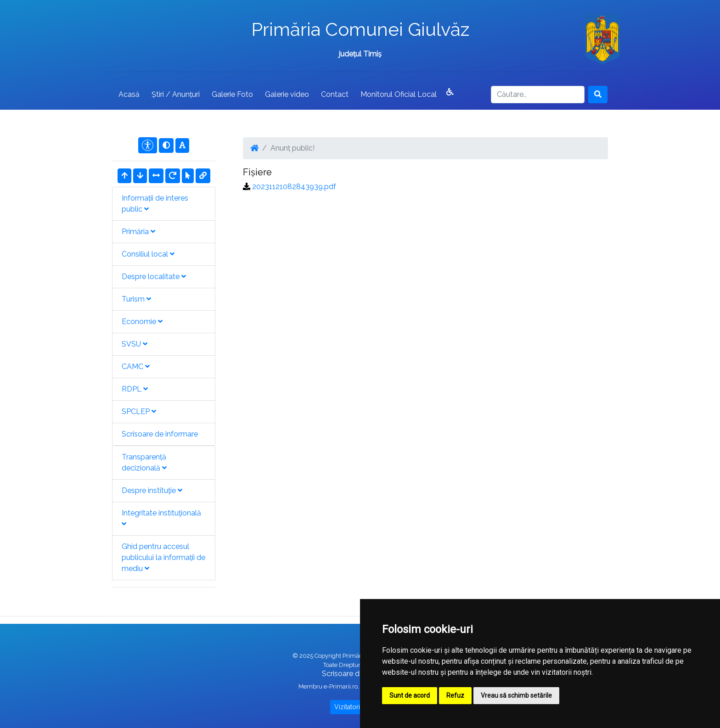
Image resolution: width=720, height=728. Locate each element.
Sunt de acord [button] (410, 695)
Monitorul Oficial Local (399, 94)
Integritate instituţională (161, 518)
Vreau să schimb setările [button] (516, 695)
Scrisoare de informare (160, 434)
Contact (335, 94)
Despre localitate (154, 277)
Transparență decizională (144, 462)
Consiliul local (148, 254)
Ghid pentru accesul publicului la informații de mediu (163, 557)
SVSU (135, 344)
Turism (136, 299)
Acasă (129, 94)
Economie (142, 322)
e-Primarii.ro (341, 686)
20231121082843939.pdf (294, 187)
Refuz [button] (455, 695)
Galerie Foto (232, 94)
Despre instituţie (152, 490)
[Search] (538, 95)
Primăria (138, 232)
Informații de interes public (155, 204)
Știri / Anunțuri (176, 94)
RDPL (135, 389)
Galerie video (287, 94)
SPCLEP (139, 412)
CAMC (136, 367)
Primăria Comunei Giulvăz (360, 29)
